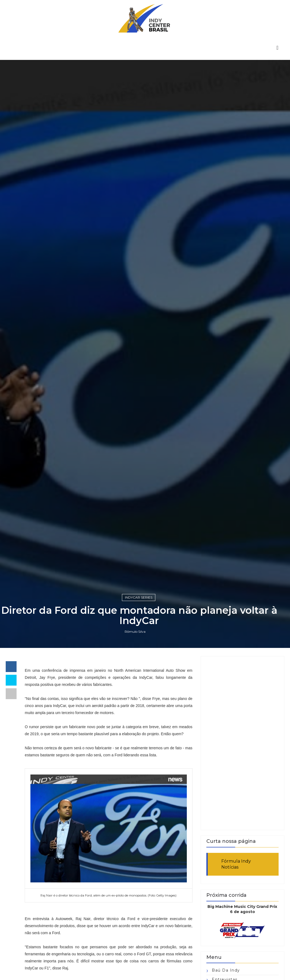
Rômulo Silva (135, 632)
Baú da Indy (226, 970)
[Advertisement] (242, 743)
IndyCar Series (139, 597)
